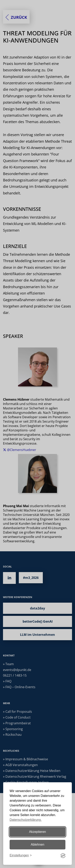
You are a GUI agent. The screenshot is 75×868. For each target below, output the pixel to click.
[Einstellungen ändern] (21, 856)
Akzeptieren (37, 832)
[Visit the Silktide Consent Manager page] (63, 856)
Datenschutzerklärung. (26, 820)
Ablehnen (38, 845)
